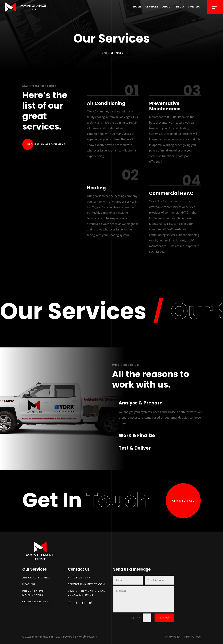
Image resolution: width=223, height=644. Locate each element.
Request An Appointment (46, 144)
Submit (164, 618)
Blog (180, 7)
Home (137, 7)
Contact (195, 7)
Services (152, 7)
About (167, 7)
